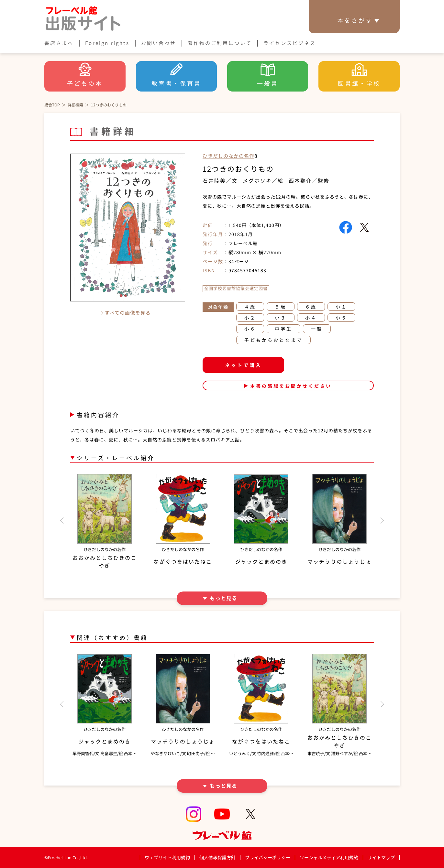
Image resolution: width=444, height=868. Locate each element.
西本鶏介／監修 (309, 180)
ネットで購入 (243, 365)
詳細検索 (75, 105)
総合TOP (52, 105)
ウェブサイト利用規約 (167, 857)
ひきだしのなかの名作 (228, 156)
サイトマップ (381, 857)
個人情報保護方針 (217, 857)
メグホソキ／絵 (263, 180)
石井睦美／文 (220, 180)
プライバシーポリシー (268, 857)
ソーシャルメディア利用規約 (329, 857)
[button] (62, 521)
